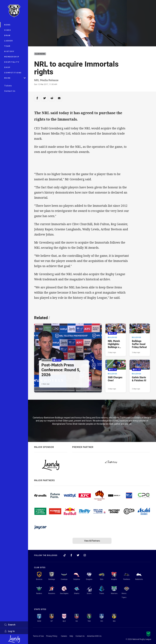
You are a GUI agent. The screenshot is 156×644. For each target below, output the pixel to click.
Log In (10, 631)
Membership (12, 57)
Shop (7, 67)
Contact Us (10, 91)
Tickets (8, 86)
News (7, 25)
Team (7, 46)
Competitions (13, 73)
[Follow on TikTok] (65, 555)
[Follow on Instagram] (85, 555)
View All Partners (92, 541)
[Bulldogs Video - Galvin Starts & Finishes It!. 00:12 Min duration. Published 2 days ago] (140, 376)
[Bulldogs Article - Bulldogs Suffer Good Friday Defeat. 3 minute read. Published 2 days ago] (140, 340)
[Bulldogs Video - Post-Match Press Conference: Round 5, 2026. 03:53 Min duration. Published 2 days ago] (68, 358)
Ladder (9, 41)
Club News (40, 54)
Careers (64, 636)
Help (71, 636)
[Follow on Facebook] (71, 555)
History (9, 51)
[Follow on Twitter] (78, 555)
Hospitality (12, 62)
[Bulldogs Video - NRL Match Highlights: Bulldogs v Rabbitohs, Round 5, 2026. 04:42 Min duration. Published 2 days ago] (116, 340)
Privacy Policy (52, 636)
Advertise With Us (94, 636)
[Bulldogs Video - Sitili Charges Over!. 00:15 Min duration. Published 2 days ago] (116, 376)
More (15, 78)
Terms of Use (38, 636)
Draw (7, 35)
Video (8, 30)
